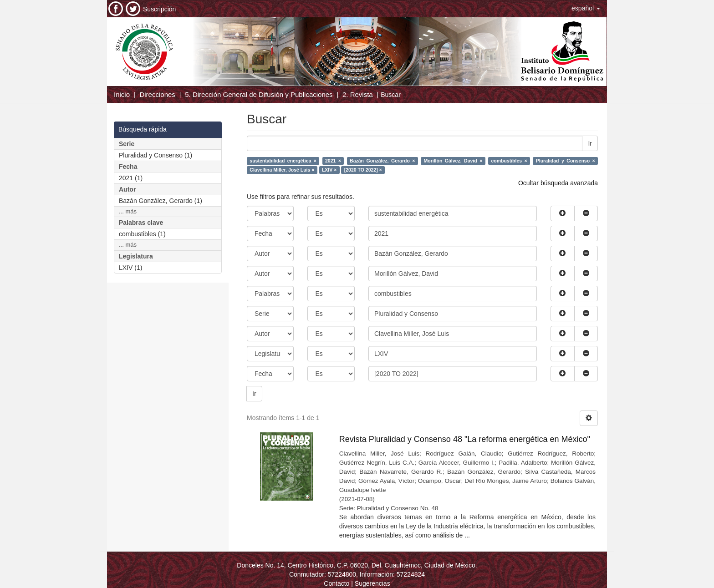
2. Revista (358, 94)
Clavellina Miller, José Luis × (282, 170)
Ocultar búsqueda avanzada (558, 183)
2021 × (333, 161)
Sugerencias (372, 583)
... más (128, 211)
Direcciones (157, 94)
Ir (590, 143)
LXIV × (329, 170)
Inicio (122, 94)
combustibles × (509, 161)
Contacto (337, 583)
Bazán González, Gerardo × (382, 161)
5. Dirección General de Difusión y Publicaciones (259, 94)
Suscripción (159, 9)
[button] (586, 8)
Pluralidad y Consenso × (566, 161)
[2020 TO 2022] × (363, 170)
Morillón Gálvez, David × (453, 161)
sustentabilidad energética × (283, 161)
